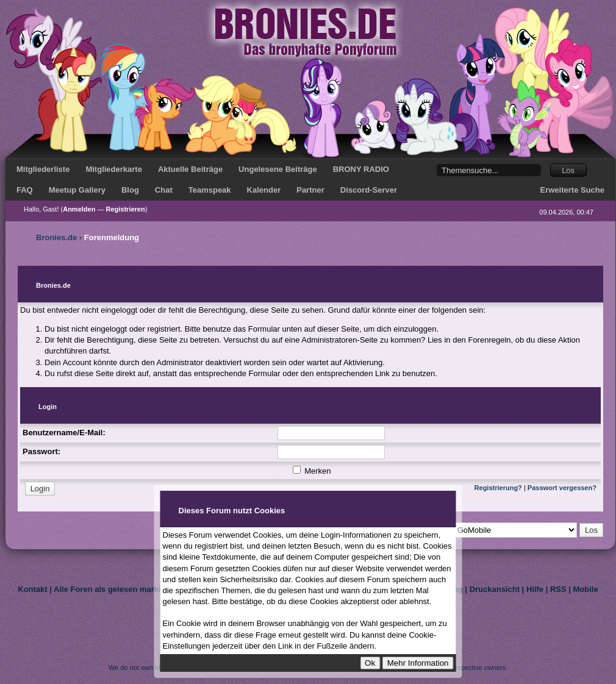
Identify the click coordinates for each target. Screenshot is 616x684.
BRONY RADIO (361, 169)
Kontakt (32, 589)
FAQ (25, 190)
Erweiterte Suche (573, 190)
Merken (312, 471)
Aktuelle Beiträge (190, 169)
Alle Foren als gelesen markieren (116, 589)
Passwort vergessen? (562, 488)
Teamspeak (210, 190)
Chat (164, 190)
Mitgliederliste (43, 169)
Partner (310, 190)
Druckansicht (495, 589)
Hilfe (535, 589)
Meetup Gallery (77, 190)
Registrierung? (498, 488)
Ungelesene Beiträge (278, 169)
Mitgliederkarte (113, 169)
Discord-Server (369, 190)
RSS (558, 589)
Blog (130, 190)
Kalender (264, 190)
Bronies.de (56, 237)
